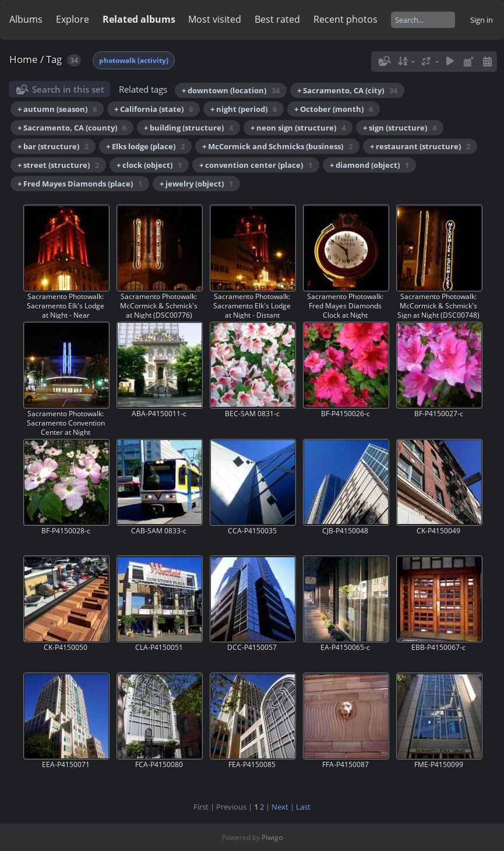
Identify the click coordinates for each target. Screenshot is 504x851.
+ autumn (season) (57, 109)
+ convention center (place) (256, 165)
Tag (54, 59)
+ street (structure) (58, 165)
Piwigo (272, 837)
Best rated (277, 19)
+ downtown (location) (231, 90)
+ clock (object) (149, 165)
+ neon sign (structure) (298, 128)
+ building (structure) (188, 128)
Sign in (482, 20)
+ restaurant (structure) (420, 146)
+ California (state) (154, 109)
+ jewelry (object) (196, 184)
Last (303, 807)
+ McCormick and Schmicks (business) (277, 146)
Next (280, 807)
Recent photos (346, 19)
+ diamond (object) (369, 165)
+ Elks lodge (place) (145, 146)
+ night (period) (244, 109)
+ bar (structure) (53, 146)
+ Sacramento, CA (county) (72, 128)
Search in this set (68, 89)
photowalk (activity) (134, 60)
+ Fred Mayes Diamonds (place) (80, 184)
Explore (73, 19)
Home (24, 59)
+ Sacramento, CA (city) (347, 90)
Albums (26, 19)
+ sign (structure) (400, 128)
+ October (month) (334, 109)
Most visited (215, 19)
